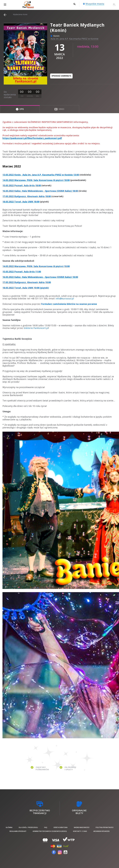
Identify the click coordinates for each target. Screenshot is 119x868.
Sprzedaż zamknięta (61, 76)
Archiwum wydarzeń (101, 831)
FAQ (46, 827)
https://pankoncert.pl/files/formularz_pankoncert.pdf (32, 138)
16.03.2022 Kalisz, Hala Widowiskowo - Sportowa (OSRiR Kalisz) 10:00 (40, 277)
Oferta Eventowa (60, 827)
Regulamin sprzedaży (18, 831)
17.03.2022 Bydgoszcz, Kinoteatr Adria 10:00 (27, 282)
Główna (9, 827)
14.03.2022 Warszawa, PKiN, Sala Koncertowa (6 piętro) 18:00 (36, 180)
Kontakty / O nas (80, 831)
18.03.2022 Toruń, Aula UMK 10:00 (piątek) (26, 288)
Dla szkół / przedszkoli (28, 827)
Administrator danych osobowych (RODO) (50, 831)
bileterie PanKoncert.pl (36, 328)
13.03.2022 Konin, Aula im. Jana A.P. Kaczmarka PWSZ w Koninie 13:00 (41, 175)
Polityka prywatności (105, 827)
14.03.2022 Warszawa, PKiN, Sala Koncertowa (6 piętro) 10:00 (36, 266)
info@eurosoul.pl (65, 298)
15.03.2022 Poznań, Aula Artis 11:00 (22, 272)
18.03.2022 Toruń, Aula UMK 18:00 (21, 202)
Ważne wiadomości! (82, 827)
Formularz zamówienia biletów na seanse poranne (69, 304)
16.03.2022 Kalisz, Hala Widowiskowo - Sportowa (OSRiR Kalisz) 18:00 (40, 191)
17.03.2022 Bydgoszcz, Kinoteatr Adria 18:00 (27, 196)
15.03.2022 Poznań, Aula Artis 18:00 (22, 185)
